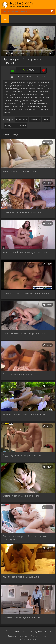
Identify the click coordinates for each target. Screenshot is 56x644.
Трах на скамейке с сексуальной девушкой (25, 415)
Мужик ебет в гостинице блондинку (22, 577)
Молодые (10, 125)
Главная (12, 636)
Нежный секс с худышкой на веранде (22, 212)
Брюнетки (35, 119)
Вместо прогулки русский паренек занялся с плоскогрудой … (26, 538)
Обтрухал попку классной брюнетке (22, 496)
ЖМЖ (46, 119)
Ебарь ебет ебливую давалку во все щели (25, 252)
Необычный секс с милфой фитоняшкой (24, 334)
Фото (45, 636)
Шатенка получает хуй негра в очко (22, 617)
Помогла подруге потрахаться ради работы (26, 293)
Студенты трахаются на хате (18, 374)
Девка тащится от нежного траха (20, 171)
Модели (24, 636)
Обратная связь (28, 639)
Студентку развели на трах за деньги (22, 455)
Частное (22, 125)
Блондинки (21, 119)
